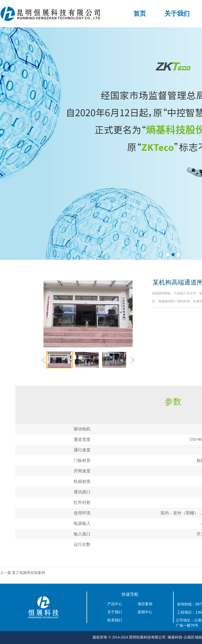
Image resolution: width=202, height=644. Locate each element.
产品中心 (115, 604)
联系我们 (115, 620)
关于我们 (177, 14)
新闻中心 (145, 612)
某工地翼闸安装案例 (28, 573)
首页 (140, 14)
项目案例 (145, 604)
